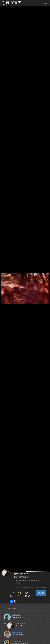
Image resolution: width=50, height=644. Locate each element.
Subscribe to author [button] (41, 593)
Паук (18, 584)
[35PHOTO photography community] (11, 3)
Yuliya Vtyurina (20, 624)
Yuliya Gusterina (17, 632)
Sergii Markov (16, 641)
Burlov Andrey (17, 615)
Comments (11, 609)
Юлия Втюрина (22, 577)
